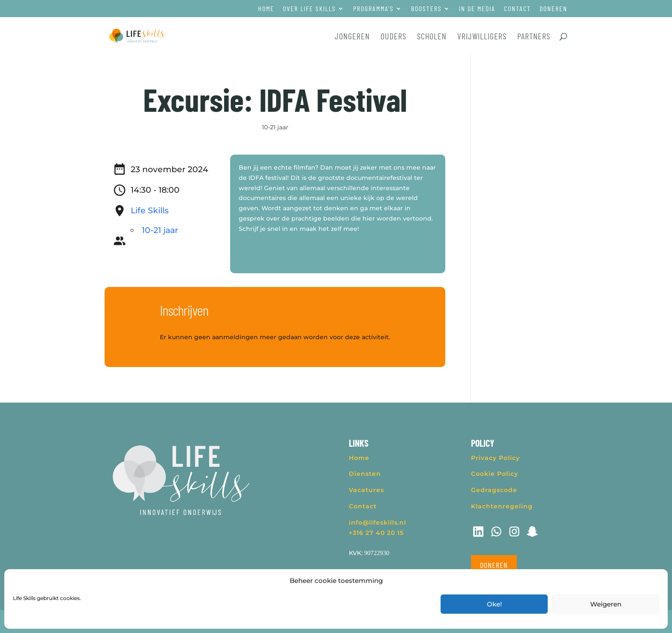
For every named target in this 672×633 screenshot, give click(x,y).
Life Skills (150, 211)
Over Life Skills (309, 9)
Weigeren (606, 604)
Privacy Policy (495, 458)
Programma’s (373, 9)
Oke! (494, 604)
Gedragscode (494, 490)
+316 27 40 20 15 (376, 533)
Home (266, 9)
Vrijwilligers (482, 37)
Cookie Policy (495, 474)
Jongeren (352, 37)
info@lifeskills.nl (378, 523)
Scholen (432, 37)
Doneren (553, 9)
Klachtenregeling (502, 506)
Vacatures (366, 490)
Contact (517, 9)
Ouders (393, 37)
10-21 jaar (275, 127)
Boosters (426, 9)
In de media (477, 9)
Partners (534, 37)
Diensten (365, 474)
